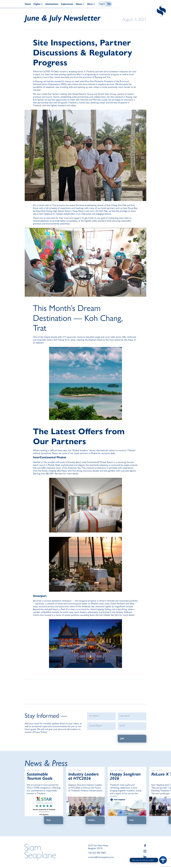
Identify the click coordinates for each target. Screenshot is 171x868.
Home (28, 4)
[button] (39, 4)
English (102, 4)
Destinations (52, 4)
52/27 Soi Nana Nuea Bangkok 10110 (98, 847)
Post (49, 820)
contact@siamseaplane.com (101, 857)
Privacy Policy (40, 732)
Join (122, 738)
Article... (92, 820)
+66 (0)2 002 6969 (97, 853)
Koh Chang (112, 205)
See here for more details (67, 474)
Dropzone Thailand (67, 103)
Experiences (67, 4)
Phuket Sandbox (80, 450)
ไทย (109, 4)
